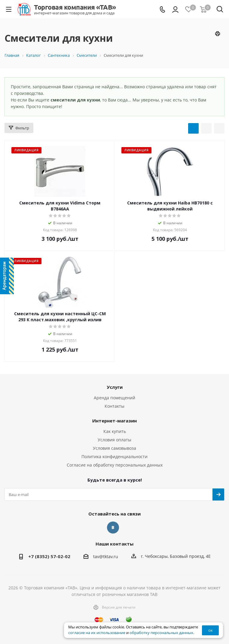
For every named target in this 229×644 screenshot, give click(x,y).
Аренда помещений (114, 398)
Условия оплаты (114, 440)
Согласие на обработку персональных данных (115, 465)
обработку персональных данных (161, 633)
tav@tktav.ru (106, 556)
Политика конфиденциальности (114, 457)
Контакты (114, 406)
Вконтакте (113, 528)
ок (211, 630)
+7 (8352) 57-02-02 (49, 556)
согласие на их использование (97, 633)
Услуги (115, 387)
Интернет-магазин (114, 421)
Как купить (115, 431)
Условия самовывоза (114, 448)
